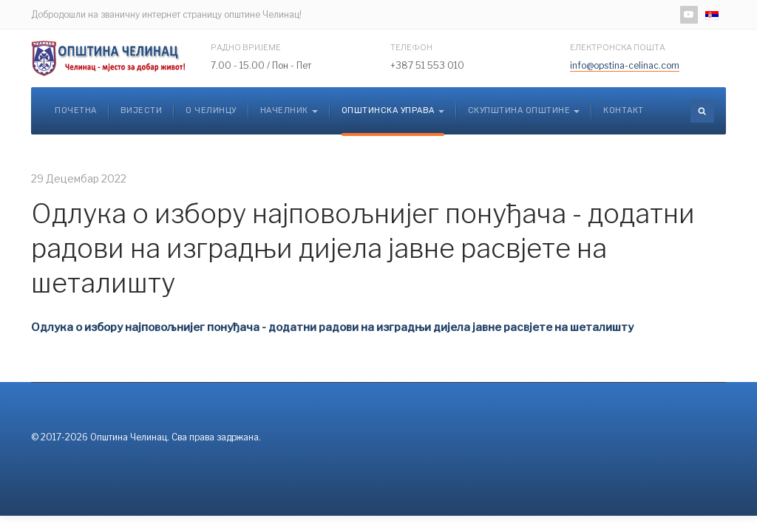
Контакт (624, 110)
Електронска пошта (618, 47)
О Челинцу (211, 110)
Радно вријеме (246, 47)
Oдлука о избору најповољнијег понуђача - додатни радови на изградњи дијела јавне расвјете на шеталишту (363, 248)
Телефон (411, 47)
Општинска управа (393, 110)
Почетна (76, 110)
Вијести (142, 110)
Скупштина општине (524, 110)
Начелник (289, 110)
